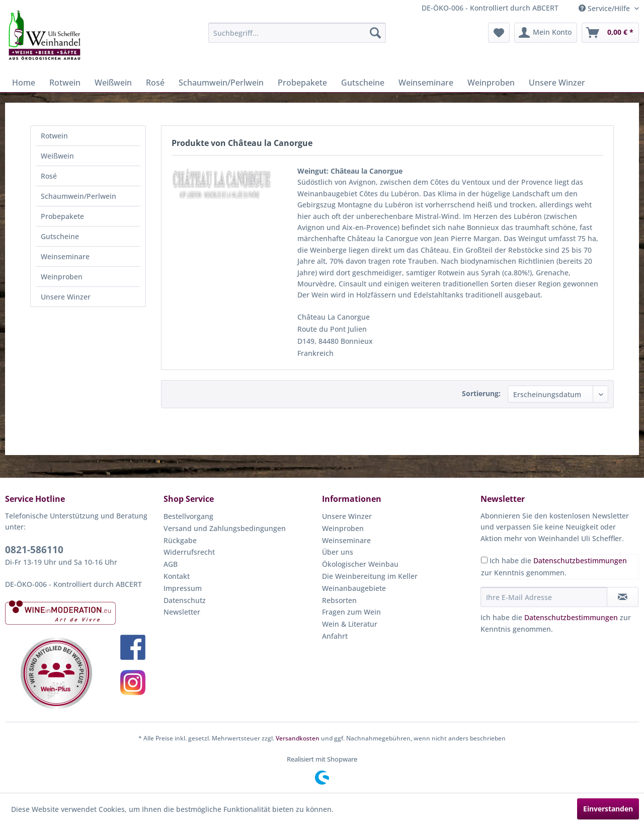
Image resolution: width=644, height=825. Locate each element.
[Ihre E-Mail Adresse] (544, 597)
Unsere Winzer (66, 297)
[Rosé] (155, 83)
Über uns (338, 552)
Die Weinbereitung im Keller (370, 576)
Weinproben (62, 277)
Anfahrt (335, 636)
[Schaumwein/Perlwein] (221, 83)
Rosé (49, 176)
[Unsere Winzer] (557, 83)
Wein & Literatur (350, 624)
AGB (171, 564)
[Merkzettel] (499, 33)
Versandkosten (298, 738)
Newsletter (182, 612)
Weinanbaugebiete (354, 588)
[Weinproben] (491, 83)
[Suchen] (375, 33)
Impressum (183, 588)
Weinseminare (65, 256)
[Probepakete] (302, 83)
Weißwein (57, 156)
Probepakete (62, 216)
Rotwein (54, 136)
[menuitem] (297, 33)
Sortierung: (481, 393)
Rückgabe (180, 540)
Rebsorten (339, 600)
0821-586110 (34, 550)
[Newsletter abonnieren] (623, 597)
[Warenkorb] (610, 33)
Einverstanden (608, 809)
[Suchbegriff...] (297, 33)
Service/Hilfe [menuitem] (605, 8)
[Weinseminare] (426, 83)
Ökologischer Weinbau (360, 564)
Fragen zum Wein (351, 612)
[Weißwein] (113, 83)
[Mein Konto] (546, 33)
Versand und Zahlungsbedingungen (225, 528)
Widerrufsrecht (189, 552)
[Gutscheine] (363, 83)
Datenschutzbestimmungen (580, 560)
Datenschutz (185, 600)
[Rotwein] (65, 83)
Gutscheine (60, 236)
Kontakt (177, 576)
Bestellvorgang (188, 516)
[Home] (24, 83)
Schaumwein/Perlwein (78, 196)
